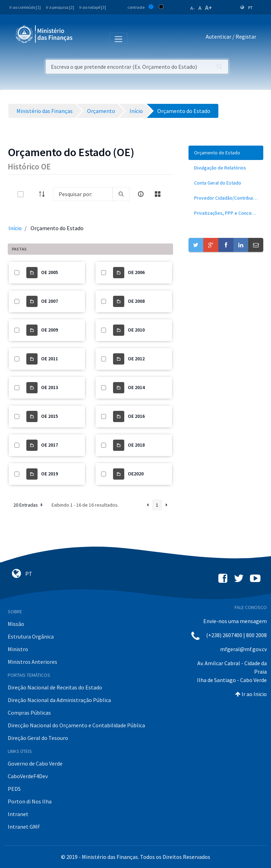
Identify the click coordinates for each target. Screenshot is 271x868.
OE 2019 (49, 474)
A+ (209, 8)
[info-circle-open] (141, 194)
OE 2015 (49, 416)
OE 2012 (136, 359)
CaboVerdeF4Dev (28, 776)
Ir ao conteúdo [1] (25, 7)
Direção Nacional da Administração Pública (59, 700)
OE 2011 (49, 359)
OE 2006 (136, 272)
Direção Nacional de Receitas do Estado (55, 687)
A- (193, 8)
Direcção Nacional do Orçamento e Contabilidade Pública (76, 725)
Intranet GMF (24, 827)
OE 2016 (136, 416)
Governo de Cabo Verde (35, 763)
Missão (16, 624)
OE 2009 (49, 330)
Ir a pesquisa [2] (60, 7)
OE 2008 (136, 301)
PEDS (14, 789)
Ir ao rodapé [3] (93, 7)
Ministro (18, 649)
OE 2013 (49, 387)
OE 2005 (49, 272)
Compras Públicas (29, 713)
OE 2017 (49, 445)
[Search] (83, 194)
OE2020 (136, 474)
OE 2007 (49, 301)
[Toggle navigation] (84, 38)
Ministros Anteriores (32, 662)
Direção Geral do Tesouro (38, 738)
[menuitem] (226, 153)
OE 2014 (136, 387)
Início (15, 228)
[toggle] (32, 194)
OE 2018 (136, 445)
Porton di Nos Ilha (30, 801)
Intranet (18, 814)
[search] (121, 194)
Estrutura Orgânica (31, 636)
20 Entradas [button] (29, 505)
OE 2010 (136, 330)
